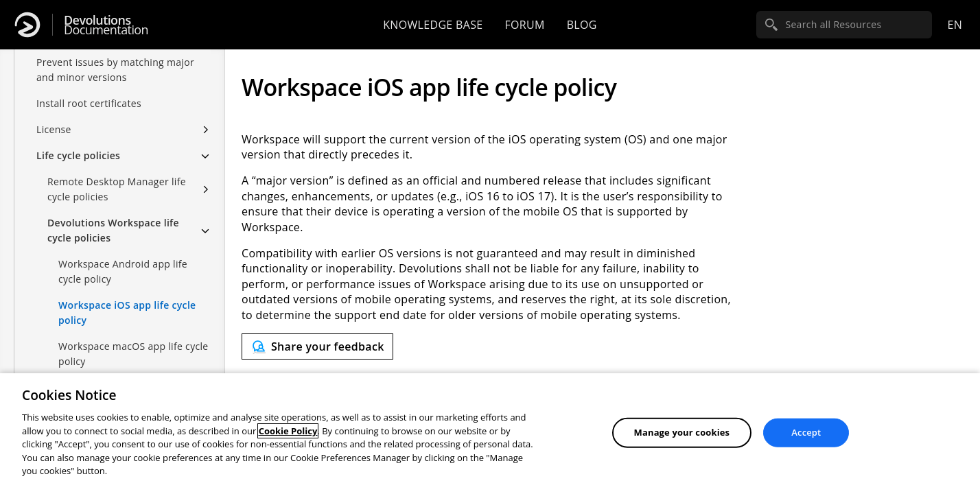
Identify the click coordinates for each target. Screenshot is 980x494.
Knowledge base (433, 25)
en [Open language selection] (955, 25)
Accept (806, 432)
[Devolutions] (27, 25)
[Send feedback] (317, 346)
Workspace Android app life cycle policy (123, 271)
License (54, 129)
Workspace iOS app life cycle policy (127, 313)
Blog (582, 25)
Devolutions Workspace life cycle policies (113, 230)
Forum (524, 25)
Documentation (106, 25)
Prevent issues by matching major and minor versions (115, 70)
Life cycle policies (78, 155)
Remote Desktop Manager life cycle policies (117, 189)
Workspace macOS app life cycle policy (133, 354)
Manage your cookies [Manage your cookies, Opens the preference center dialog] (682, 432)
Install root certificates (89, 103)
